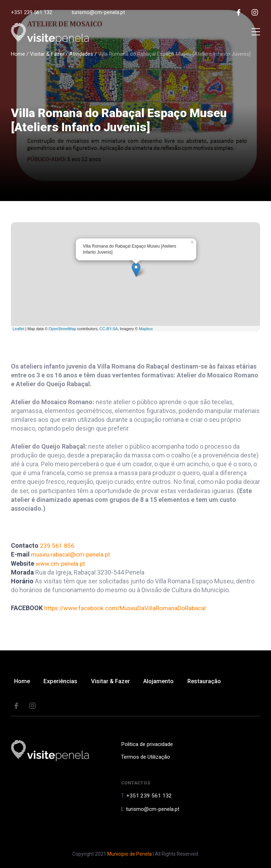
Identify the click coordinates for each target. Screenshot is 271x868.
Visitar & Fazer (47, 54)
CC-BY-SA (109, 329)
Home (18, 54)
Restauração (212, 682)
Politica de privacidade (146, 746)
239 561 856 (57, 545)
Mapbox (146, 329)
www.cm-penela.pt (62, 563)
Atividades (81, 54)
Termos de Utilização (144, 758)
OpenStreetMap (62, 329)
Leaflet (19, 329)
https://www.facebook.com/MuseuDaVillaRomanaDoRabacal (129, 608)
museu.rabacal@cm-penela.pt (73, 554)
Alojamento (165, 682)
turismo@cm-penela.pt (98, 12)
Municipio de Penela (130, 854)
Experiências (64, 682)
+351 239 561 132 (32, 12)
